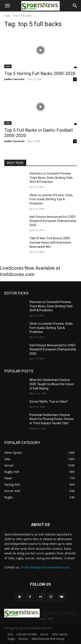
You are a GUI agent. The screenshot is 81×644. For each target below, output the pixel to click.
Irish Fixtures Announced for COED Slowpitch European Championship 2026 (53, 221)
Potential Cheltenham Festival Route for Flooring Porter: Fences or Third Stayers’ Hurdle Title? (51, 419)
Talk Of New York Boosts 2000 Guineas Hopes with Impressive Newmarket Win (50, 242)
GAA (8, 66)
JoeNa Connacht (14, 79)
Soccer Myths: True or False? (49, 402)
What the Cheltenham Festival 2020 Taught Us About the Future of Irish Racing (52, 384)
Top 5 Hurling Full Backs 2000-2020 (40, 73)
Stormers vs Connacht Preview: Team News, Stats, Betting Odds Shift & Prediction (51, 178)
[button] (7, 6)
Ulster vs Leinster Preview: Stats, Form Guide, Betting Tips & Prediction (51, 199)
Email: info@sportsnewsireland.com (45, 567)
